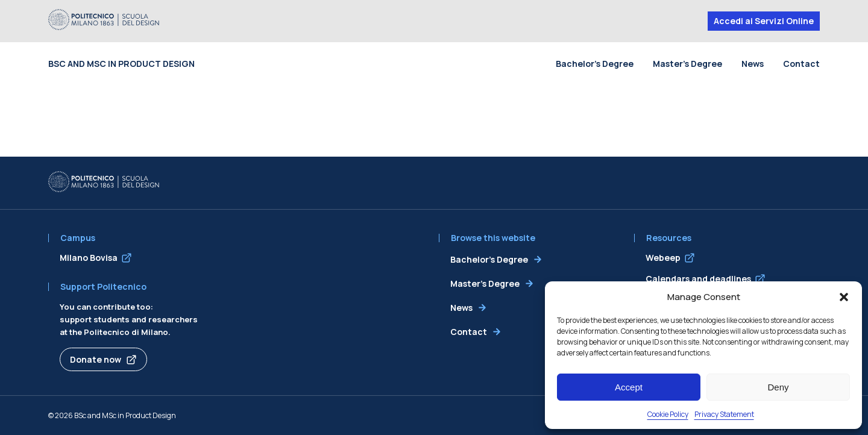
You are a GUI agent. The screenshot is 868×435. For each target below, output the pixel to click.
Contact (801, 64)
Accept (629, 387)
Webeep (663, 258)
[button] (844, 297)
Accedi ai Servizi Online (764, 21)
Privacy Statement (724, 414)
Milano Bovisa (89, 258)
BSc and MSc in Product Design (121, 64)
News (753, 64)
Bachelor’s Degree (595, 64)
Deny (778, 387)
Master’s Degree (687, 64)
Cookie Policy (668, 414)
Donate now (96, 359)
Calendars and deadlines (698, 279)
